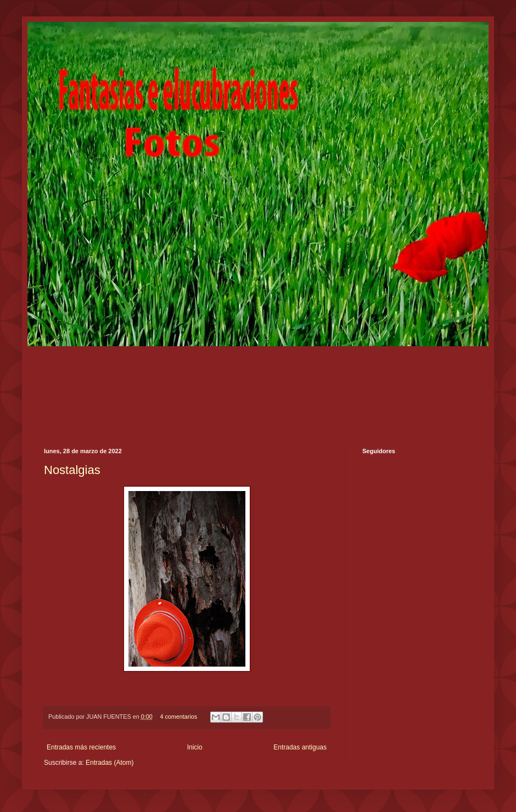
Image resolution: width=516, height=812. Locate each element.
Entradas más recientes (81, 747)
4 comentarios (178, 717)
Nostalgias (72, 470)
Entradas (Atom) (110, 763)
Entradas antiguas (300, 747)
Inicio (195, 747)
